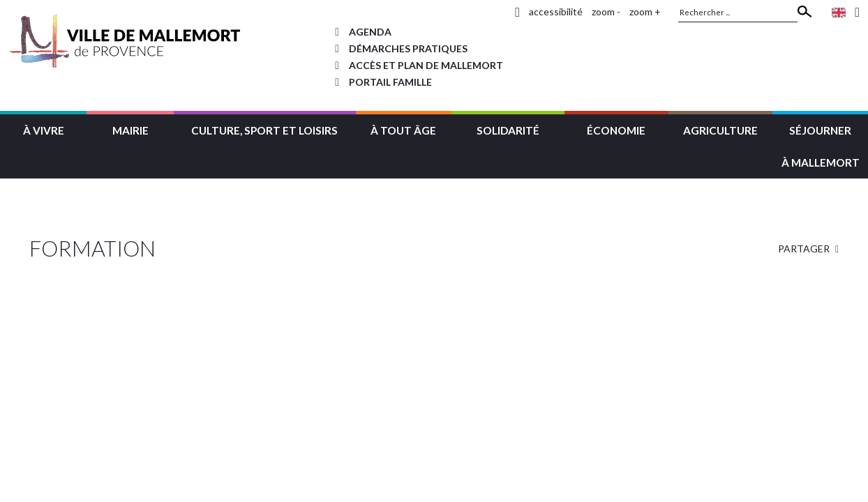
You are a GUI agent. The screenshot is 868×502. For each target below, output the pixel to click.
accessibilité (556, 12)
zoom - (606, 12)
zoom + (645, 12)
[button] (43, 129)
